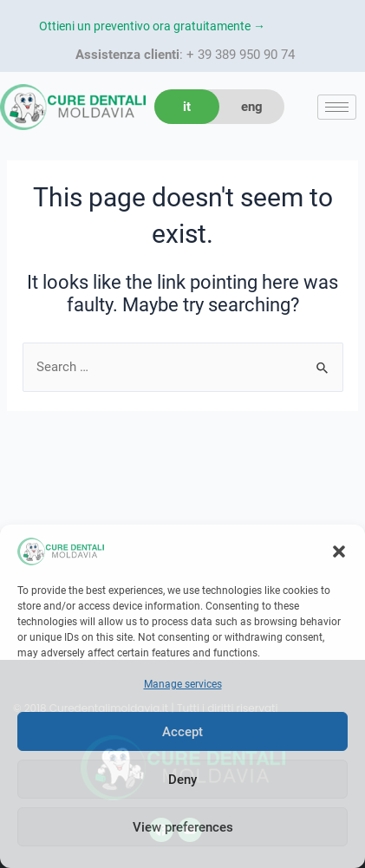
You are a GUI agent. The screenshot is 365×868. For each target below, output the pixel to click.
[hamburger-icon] (337, 107)
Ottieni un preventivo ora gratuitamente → (152, 26)
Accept (182, 732)
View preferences (183, 827)
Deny (182, 780)
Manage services (183, 684)
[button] (339, 551)
